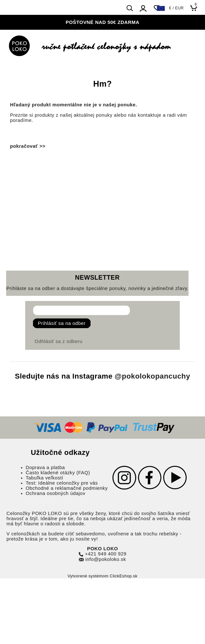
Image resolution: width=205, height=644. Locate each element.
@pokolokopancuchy (153, 376)
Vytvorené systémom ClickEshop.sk (102, 576)
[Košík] (195, 8)
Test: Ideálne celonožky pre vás (62, 483)
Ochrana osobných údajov (56, 493)
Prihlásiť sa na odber (62, 323)
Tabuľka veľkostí (45, 478)
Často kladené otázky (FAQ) (58, 473)
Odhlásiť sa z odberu (59, 341)
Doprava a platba (45, 467)
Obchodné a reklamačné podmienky (67, 488)
